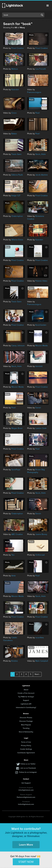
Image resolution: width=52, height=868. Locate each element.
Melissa (15, 69)
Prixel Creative (18, 48)
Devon (38, 514)
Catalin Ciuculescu (10, 639)
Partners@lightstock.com (26, 797)
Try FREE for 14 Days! (26, 697)
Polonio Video (41, 281)
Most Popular (26, 725)
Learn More (26, 845)
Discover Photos (26, 718)
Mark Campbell (42, 661)
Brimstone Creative (36, 218)
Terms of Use (26, 742)
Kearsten (15, 90)
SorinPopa (16, 470)
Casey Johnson (18, 346)
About (26, 690)
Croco (14, 113)
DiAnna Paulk (17, 175)
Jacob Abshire (42, 175)
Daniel (38, 408)
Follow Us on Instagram (28, 772)
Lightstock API (26, 704)
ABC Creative (17, 534)
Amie (14, 576)
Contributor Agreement (26, 753)
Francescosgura (34, 92)
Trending (26, 728)
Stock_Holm (40, 154)
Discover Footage (26, 721)
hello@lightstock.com (26, 804)
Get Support (26, 783)
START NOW (26, 862)
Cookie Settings (26, 749)
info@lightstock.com (26, 790)
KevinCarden (41, 325)
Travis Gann (16, 154)
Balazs (14, 134)
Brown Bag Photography (36, 471)
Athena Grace (17, 240)
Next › (37, 674)
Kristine (15, 661)
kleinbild (39, 366)
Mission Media (41, 346)
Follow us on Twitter (28, 764)
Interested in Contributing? (26, 707)
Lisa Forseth (41, 69)
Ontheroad (40, 555)
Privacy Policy (26, 745)
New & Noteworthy (26, 732)
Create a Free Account (26, 693)
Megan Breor (17, 428)
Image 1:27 (16, 196)
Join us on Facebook (28, 768)
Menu (48, 6)
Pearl (38, 113)
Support (26, 700)
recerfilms (40, 638)
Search (42, 15)
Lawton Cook (41, 428)
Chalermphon (17, 216)
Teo (13, 555)
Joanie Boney (41, 534)
